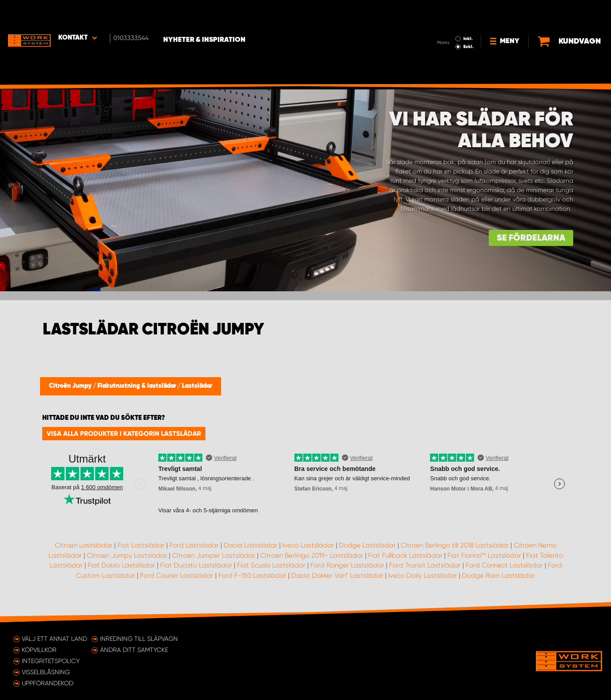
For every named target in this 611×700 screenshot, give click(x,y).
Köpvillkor (39, 650)
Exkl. (438, 20)
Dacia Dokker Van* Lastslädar (337, 575)
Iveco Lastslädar (308, 545)
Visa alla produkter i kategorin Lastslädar (124, 434)
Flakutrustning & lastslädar (137, 386)
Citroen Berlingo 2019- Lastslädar (312, 555)
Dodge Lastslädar (367, 545)
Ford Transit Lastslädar (425, 565)
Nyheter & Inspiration (214, 14)
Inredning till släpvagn (139, 639)
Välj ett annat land (54, 639)
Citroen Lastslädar (84, 545)
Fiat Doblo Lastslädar (121, 565)
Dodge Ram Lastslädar (498, 575)
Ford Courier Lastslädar (177, 575)
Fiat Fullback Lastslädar (405, 555)
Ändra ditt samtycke (134, 650)
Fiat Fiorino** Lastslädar (484, 555)
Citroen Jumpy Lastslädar (127, 555)
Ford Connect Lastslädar (504, 565)
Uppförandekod (48, 683)
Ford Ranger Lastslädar (347, 565)
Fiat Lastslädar (141, 545)
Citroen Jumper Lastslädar (214, 555)
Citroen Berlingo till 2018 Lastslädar (455, 545)
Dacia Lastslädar (251, 545)
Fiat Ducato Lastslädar (196, 565)
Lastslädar (197, 386)
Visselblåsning (46, 672)
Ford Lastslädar (194, 545)
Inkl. (437, 12)
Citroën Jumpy (71, 386)
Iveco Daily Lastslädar (423, 575)
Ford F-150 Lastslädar (252, 575)
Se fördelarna (531, 238)
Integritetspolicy (51, 661)
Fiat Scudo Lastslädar (271, 565)
